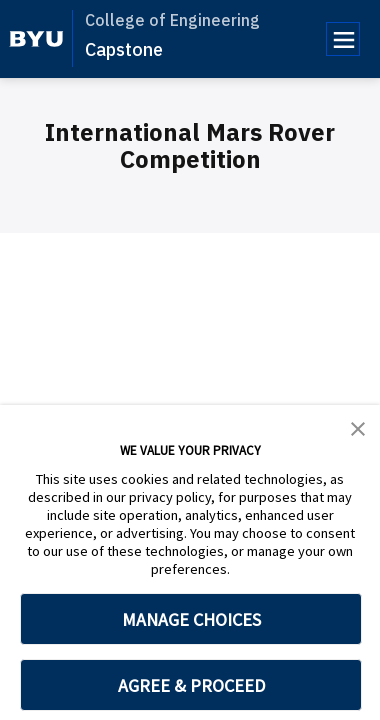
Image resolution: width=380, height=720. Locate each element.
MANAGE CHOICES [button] (191, 619)
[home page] (36, 39)
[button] (358, 427)
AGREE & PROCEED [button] (191, 685)
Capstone (124, 49)
